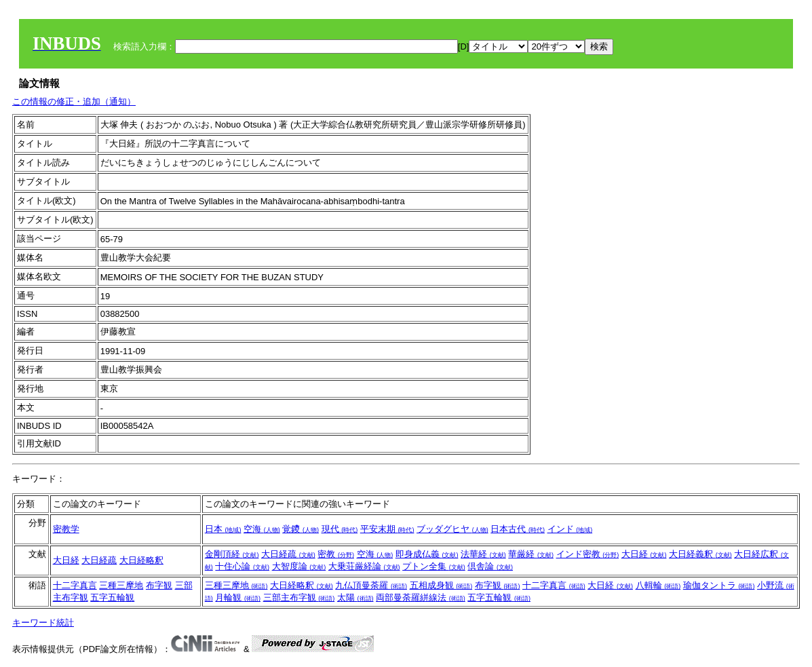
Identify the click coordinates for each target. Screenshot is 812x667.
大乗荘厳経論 (364, 566)
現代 (340, 529)
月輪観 (238, 597)
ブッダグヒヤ (452, 529)
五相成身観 (441, 585)
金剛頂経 (232, 554)
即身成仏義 (427, 554)
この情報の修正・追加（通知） (74, 101)
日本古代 (518, 529)
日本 (223, 529)
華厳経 (531, 554)
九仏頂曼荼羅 (371, 585)
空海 (262, 529)
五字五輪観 (112, 597)
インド (570, 529)
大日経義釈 (700, 554)
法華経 (483, 554)
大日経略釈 (141, 560)
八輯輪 (658, 585)
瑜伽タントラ (719, 585)
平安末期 (387, 529)
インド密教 (588, 554)
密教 (336, 554)
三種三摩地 (121, 585)
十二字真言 (75, 585)
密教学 (66, 529)
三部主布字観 (299, 597)
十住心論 (242, 566)
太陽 (355, 597)
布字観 (159, 585)
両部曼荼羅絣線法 (421, 597)
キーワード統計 (43, 623)
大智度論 (299, 566)
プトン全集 (434, 566)
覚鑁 (301, 529)
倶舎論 (490, 566)
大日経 (66, 560)
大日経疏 (99, 560)
